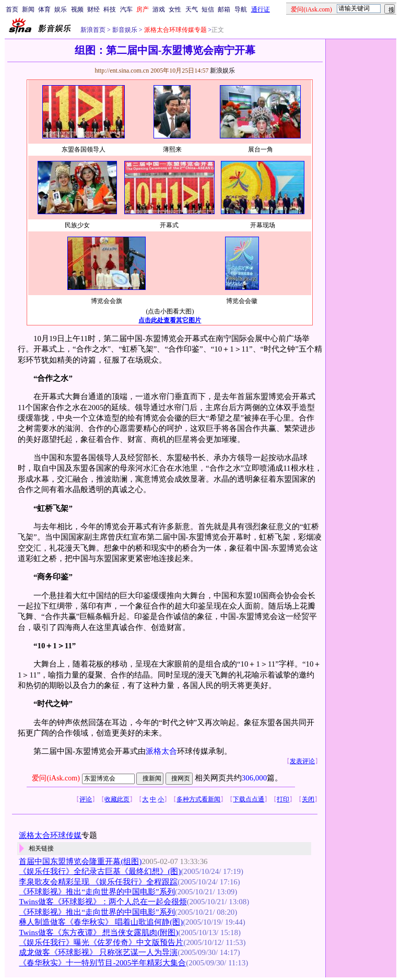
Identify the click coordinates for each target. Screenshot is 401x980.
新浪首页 (93, 30)
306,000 (254, 778)
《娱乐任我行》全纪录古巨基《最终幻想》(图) (100, 871)
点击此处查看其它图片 (170, 320)
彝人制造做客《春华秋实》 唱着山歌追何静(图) (101, 922)
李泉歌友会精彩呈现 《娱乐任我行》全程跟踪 (98, 882)
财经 (93, 9)
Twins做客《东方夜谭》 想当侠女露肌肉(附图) (98, 932)
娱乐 (61, 9)
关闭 (308, 799)
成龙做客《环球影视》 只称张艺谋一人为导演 (98, 952)
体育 (44, 9)
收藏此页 (117, 799)
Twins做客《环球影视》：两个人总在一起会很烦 (103, 902)
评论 (86, 799)
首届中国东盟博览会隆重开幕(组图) (80, 861)
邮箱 (224, 9)
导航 (241, 9)
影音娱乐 (125, 30)
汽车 (126, 9)
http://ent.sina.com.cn (122, 71)
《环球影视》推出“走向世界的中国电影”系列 (97, 892)
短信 (208, 9)
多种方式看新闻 (198, 799)
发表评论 (302, 761)
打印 (283, 799)
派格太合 (161, 751)
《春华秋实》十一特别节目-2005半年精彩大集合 (102, 963)
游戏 (159, 9)
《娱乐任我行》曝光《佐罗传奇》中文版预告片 (101, 942)
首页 (12, 9)
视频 (77, 9)
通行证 (261, 9)
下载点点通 (249, 799)
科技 (110, 9)
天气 (192, 9)
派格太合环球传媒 (50, 835)
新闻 (28, 9)
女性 (175, 9)
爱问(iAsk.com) (56, 778)
